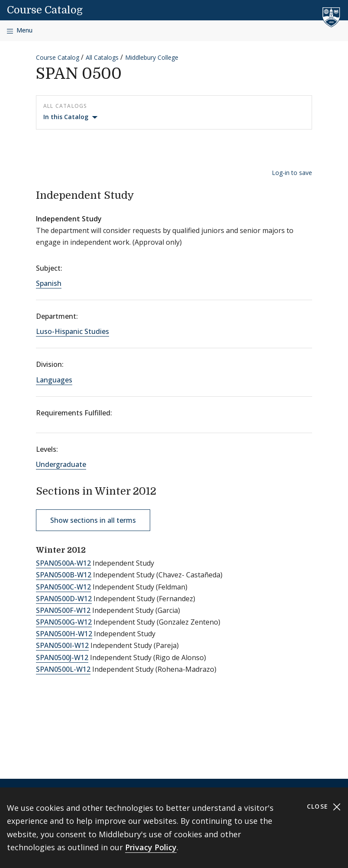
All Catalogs (102, 57)
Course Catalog (45, 10)
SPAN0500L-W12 (63, 669)
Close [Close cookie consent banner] (324, 807)
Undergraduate (61, 464)
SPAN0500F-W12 (63, 610)
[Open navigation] (20, 31)
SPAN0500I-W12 (62, 645)
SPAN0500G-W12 (64, 622)
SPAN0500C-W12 (63, 587)
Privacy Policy (151, 847)
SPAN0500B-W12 (64, 575)
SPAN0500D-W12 (64, 599)
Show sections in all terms (93, 520)
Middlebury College (152, 57)
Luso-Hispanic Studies (72, 331)
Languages (54, 380)
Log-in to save (292, 173)
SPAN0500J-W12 (62, 657)
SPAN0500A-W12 (63, 563)
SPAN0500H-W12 (64, 634)
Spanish (49, 283)
